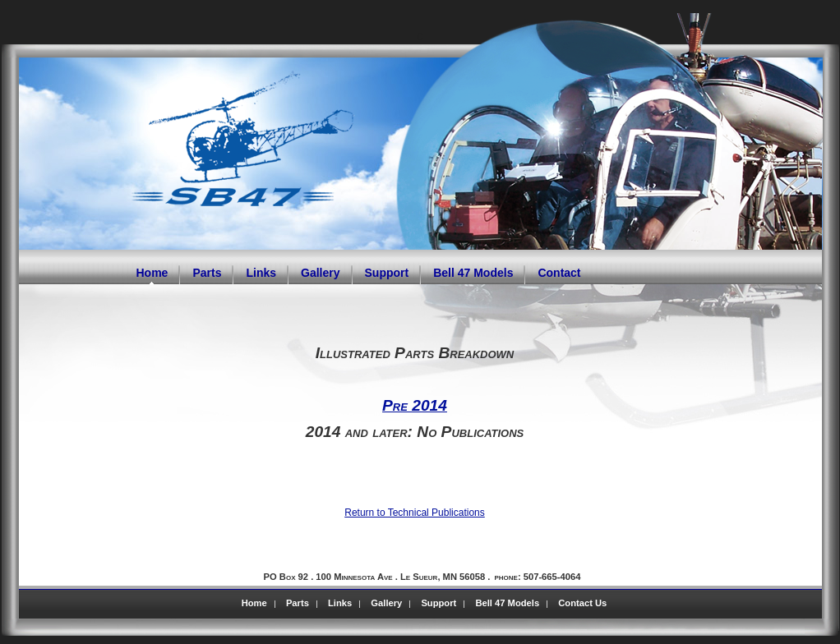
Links (340, 603)
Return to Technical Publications (415, 513)
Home (254, 603)
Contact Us (582, 603)
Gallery (386, 603)
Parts (298, 603)
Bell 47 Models (507, 603)
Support (438, 603)
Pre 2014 (415, 405)
